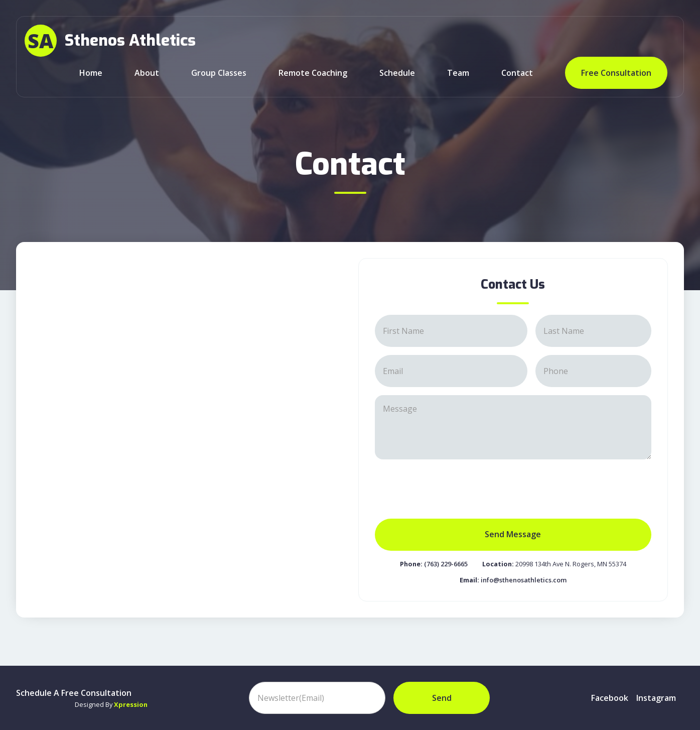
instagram (656, 698)
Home (91, 73)
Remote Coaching (313, 73)
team (458, 73)
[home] (110, 41)
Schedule (397, 73)
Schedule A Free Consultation (74, 693)
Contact (517, 73)
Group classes (219, 73)
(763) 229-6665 (446, 564)
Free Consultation (616, 73)
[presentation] (451, 487)
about (147, 73)
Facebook (610, 698)
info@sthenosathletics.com (524, 580)
